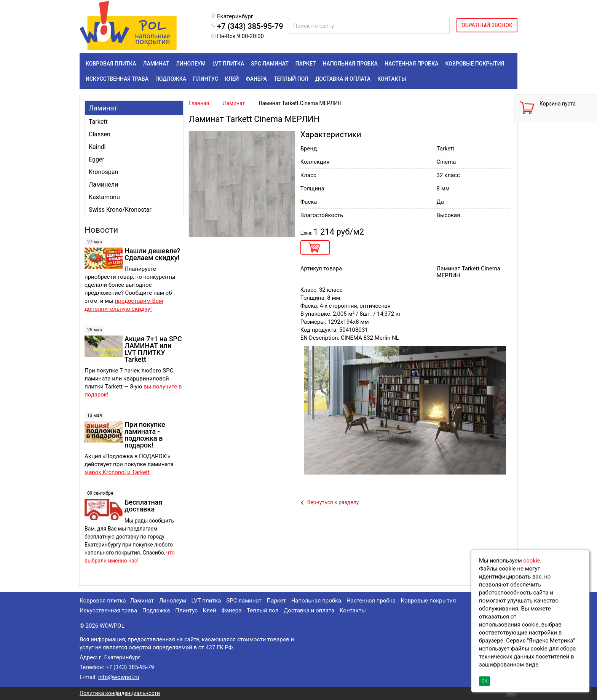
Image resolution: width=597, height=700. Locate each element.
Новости (101, 230)
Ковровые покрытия (429, 601)
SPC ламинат (244, 601)
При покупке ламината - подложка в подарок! (145, 435)
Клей (210, 611)
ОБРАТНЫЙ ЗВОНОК (487, 25)
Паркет (276, 601)
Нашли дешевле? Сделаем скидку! (152, 254)
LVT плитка (206, 601)
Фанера (231, 611)
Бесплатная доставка (143, 506)
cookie (532, 561)
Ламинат (103, 108)
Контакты (353, 611)
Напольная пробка (316, 601)
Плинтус (186, 611)
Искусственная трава (108, 611)
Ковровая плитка (103, 601)
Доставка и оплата (309, 611)
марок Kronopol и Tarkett (117, 472)
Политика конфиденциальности (120, 693)
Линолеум (173, 601)
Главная (199, 103)
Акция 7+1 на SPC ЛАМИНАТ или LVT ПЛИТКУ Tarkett (153, 349)
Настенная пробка (371, 601)
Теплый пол (263, 611)
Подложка (156, 611)
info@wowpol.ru (119, 677)
